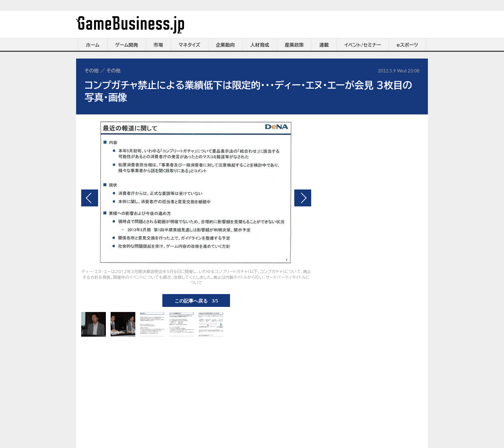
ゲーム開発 (127, 45)
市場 (158, 45)
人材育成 (260, 45)
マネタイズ (189, 45)
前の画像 (90, 198)
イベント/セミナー (363, 45)
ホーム (93, 45)
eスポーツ (407, 45)
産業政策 (294, 45)
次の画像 (303, 198)
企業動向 (225, 45)
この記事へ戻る (196, 300)
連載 (324, 45)
